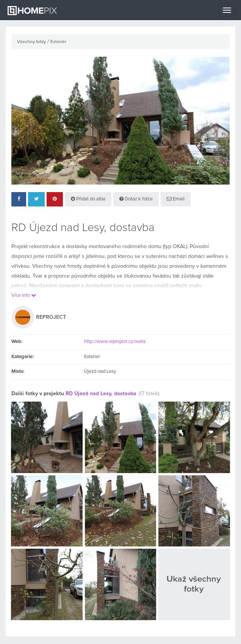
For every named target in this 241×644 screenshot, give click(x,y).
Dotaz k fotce (136, 199)
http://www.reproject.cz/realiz (115, 342)
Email (176, 199)
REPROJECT (51, 317)
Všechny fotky (31, 42)
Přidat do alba (88, 199)
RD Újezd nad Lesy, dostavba (101, 394)
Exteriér (58, 42)
